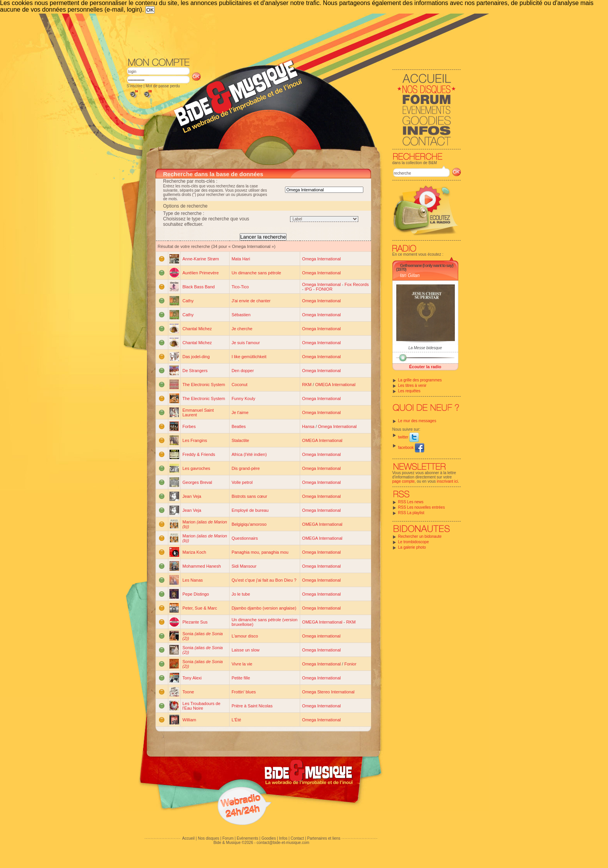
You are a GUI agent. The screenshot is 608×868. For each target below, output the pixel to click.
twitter (408, 437)
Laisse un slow (245, 650)
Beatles (239, 426)
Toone (188, 692)
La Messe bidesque (425, 348)
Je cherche (242, 329)
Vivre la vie (242, 664)
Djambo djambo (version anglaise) (264, 608)
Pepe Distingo (196, 594)
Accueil (188, 838)
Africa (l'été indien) (249, 454)
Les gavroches (197, 468)
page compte (404, 481)
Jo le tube (241, 594)
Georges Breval (197, 482)
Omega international (321, 636)
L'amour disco (245, 636)
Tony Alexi (192, 678)
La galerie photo (412, 547)
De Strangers (195, 371)
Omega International (321, 259)
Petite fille (241, 678)
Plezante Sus (195, 622)
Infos (283, 838)
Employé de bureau (250, 510)
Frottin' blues (244, 692)
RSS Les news (411, 502)
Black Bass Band (199, 287)
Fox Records (357, 284)
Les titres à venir (412, 385)
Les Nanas (193, 580)
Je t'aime (240, 412)
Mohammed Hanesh (202, 566)
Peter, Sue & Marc (200, 608)
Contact (297, 838)
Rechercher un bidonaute (420, 536)
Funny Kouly (243, 398)
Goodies (269, 838)
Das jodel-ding (196, 357)
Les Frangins (195, 440)
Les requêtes (409, 391)
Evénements (247, 838)
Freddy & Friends (199, 454)
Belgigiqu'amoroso (249, 524)
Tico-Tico (240, 287)
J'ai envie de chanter (251, 301)
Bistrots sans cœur (249, 496)
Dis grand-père (246, 468)
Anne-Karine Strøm (201, 259)
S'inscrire (135, 86)
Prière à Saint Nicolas (252, 706)
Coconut (239, 385)
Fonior (350, 664)
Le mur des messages (417, 421)
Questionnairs (245, 538)
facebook (411, 448)
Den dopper (243, 371)
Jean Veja (192, 496)
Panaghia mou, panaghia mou (260, 552)
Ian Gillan (410, 275)
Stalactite (240, 440)
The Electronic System (204, 385)
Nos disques (208, 838)
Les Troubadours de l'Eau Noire (202, 706)
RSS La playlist (411, 513)
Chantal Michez (197, 329)
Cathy (188, 301)
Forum (228, 838)
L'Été (236, 720)
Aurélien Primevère (201, 273)
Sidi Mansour (244, 566)
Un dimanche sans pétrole (256, 273)
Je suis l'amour (246, 343)
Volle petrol (242, 482)
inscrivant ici (447, 481)
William (189, 720)
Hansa (308, 426)
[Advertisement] (294, 35)
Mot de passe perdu (162, 86)
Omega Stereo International (328, 692)
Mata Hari (241, 259)
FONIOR (324, 289)
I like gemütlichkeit (249, 357)
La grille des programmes (420, 380)
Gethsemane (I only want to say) (427, 265)
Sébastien (241, 315)
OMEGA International (335, 385)
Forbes (189, 426)
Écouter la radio (425, 367)
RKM (307, 385)
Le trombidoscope (414, 542)
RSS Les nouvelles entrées (422, 507)
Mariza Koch (194, 552)
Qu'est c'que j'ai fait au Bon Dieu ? (264, 580)
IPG (308, 289)
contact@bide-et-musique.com (283, 843)
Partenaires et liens (324, 838)
